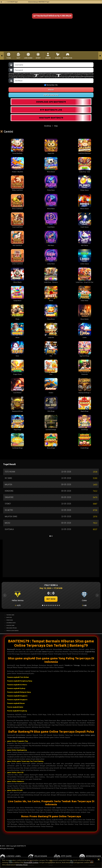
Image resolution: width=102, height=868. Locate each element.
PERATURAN (10, 620)
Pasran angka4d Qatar (15, 707)
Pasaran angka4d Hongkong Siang (20, 681)
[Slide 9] (58, 605)
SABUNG (58, 58)
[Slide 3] (46, 605)
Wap (56, 126)
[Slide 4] (48, 605)
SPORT (38, 58)
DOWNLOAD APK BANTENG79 (51, 102)
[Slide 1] (43, 605)
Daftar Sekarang (51, 95)
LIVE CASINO (28, 58)
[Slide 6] (52, 605)
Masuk (51, 90)
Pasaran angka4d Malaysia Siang (19, 692)
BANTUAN (9, 617)
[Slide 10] (59, 605)
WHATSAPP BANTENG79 (51, 118)
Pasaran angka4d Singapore (17, 696)
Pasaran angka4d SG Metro (17, 685)
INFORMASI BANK (11, 623)
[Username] (54, 65)
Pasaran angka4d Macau (16, 703)
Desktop (48, 126)
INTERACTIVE (68, 58)
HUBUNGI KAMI (10, 625)
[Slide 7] (54, 605)
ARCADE (48, 58)
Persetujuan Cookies (31, 862)
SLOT (18, 58)
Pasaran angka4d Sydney (16, 688)
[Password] (54, 70)
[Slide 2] (44, 605)
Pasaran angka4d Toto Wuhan (18, 677)
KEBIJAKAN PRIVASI (12, 628)
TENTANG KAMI (10, 615)
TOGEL (9, 58)
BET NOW (51, 599)
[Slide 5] (50, 605)
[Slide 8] (56, 605)
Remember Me (51, 85)
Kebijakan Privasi (22, 865)
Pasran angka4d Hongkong (17, 711)
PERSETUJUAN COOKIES (12, 631)
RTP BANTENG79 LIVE (51, 110)
